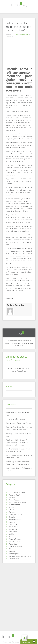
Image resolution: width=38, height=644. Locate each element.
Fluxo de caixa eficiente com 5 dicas (18, 423)
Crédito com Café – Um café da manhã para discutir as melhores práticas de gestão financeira (17, 442)
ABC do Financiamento (22, 34)
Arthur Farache (15, 305)
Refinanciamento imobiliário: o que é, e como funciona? (18, 27)
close (34, 642)
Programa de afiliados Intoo (15, 419)
